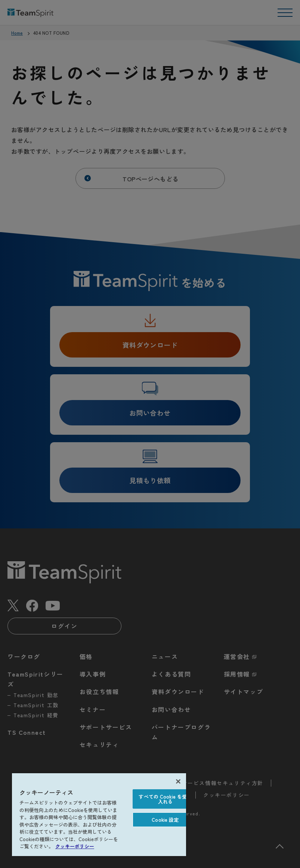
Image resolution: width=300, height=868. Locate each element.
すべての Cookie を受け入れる (165, 799)
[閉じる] (178, 781)
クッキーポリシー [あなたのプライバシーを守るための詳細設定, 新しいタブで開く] (75, 846)
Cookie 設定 (165, 820)
